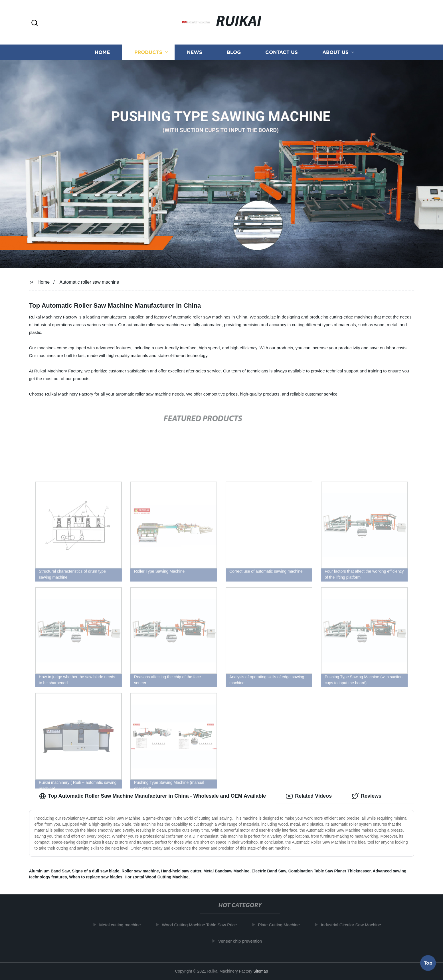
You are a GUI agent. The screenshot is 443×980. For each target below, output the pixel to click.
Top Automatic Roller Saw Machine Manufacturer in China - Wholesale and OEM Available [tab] (153, 796)
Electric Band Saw (269, 871)
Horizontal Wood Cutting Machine (157, 877)
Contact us (282, 52)
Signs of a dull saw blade (96, 871)
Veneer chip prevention (243, 941)
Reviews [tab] (367, 796)
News (195, 52)
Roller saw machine (140, 871)
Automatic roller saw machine (89, 282)
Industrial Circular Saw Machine (353, 925)
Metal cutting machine (122, 925)
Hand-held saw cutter (181, 871)
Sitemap (261, 971)
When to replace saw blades (96, 877)
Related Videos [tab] (309, 796)
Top (428, 964)
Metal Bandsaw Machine (226, 871)
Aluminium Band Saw (49, 871)
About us (335, 52)
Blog (234, 52)
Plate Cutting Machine (281, 925)
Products (148, 52)
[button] (35, 23)
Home (102, 52)
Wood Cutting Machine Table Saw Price (202, 925)
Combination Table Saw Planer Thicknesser (329, 871)
